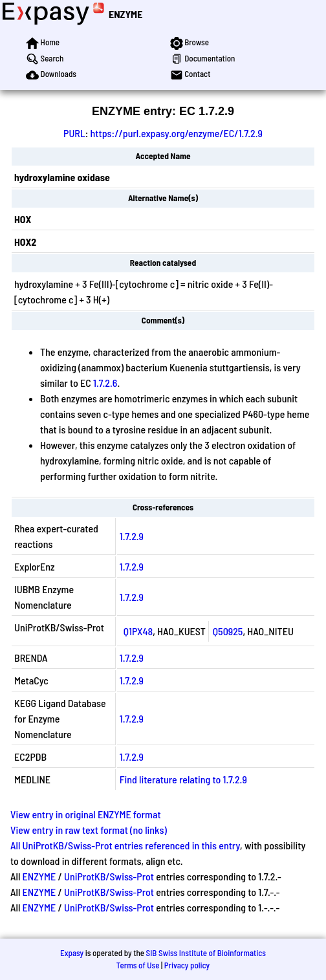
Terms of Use (138, 965)
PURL (74, 133)
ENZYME (125, 14)
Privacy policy (187, 965)
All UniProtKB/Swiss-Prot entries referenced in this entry (125, 845)
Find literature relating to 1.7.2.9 (183, 779)
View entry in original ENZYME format (86, 814)
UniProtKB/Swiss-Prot (109, 876)
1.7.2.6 (105, 383)
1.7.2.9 (132, 536)
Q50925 (228, 631)
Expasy (72, 953)
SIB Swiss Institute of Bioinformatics (206, 953)
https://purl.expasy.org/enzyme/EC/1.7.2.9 (177, 133)
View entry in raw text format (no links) (89, 830)
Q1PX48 (138, 631)
